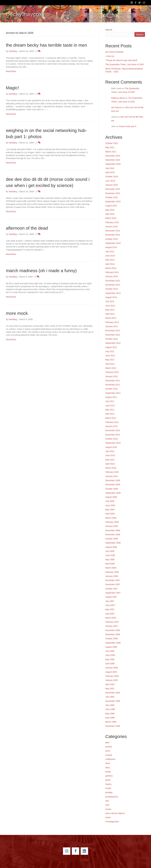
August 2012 (111, 347)
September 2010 (113, 443)
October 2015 (112, 197)
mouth (108, 788)
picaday (109, 792)
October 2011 (112, 389)
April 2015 (110, 214)
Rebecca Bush (118, 98)
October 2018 (112, 177)
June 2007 (110, 605)
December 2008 (113, 530)
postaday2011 (112, 797)
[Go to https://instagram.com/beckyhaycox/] (67, 851)
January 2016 (112, 185)
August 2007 (111, 597)
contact (139, 14)
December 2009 (113, 480)
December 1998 (113, 726)
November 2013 (113, 285)
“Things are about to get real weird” (121, 60)
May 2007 (110, 609)
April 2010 (110, 464)
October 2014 (112, 239)
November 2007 (113, 584)
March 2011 (111, 418)
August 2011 (111, 397)
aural (108, 751)
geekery (109, 776)
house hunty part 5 (128, 126)
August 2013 (111, 297)
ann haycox (116, 107)
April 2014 (110, 264)
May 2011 (110, 410)
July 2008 (110, 551)
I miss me (110, 56)
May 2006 (110, 659)
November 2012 (113, 335)
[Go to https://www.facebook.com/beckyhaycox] (75, 851)
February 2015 (112, 222)
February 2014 (112, 272)
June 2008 (110, 555)
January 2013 (112, 326)
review (108, 809)
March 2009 (111, 518)
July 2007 (110, 601)
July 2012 (110, 351)
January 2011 (112, 426)
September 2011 (113, 393)
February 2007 (112, 622)
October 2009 (112, 489)
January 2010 (112, 476)
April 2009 (110, 514)
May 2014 (110, 260)
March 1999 (111, 722)
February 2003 (112, 676)
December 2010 (113, 430)
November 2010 (113, 435)
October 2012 (112, 339)
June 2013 (110, 306)
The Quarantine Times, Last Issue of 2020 (125, 64)
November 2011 (113, 385)
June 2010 (110, 455)
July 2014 (110, 252)
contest (109, 755)
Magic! (12, 88)
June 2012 (110, 356)
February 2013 (112, 322)
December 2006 (113, 630)
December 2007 (113, 580)
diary (107, 768)
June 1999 (110, 709)
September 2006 (113, 643)
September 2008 (113, 543)
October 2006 (112, 639)
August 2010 (111, 447)
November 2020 (113, 160)
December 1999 (113, 701)
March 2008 (111, 568)
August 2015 (111, 206)
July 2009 (110, 501)
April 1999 (110, 718)
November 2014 (113, 235)
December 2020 (113, 156)
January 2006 (112, 668)
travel (108, 817)
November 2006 (113, 634)
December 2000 (113, 693)
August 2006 (111, 647)
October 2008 (112, 539)
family (108, 772)
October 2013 (112, 289)
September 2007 (113, 593)
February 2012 (112, 372)
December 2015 (113, 189)
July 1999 (110, 705)
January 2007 (112, 626)
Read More (11, 71)
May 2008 (110, 560)
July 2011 (110, 401)
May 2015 (110, 210)
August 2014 (111, 247)
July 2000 (110, 697)
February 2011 (112, 422)
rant (107, 801)
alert (107, 743)
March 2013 (111, 318)
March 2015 (111, 218)
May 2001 (110, 689)
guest (108, 780)
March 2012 (111, 368)
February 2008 (112, 572)
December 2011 (113, 381)
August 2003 (111, 672)
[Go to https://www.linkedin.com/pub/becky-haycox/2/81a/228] (84, 851)
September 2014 (113, 243)
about (121, 14)
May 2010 (110, 460)
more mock (17, 313)
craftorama (110, 759)
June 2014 (110, 256)
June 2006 (110, 655)
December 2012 (113, 331)
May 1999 (110, 714)
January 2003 (112, 680)
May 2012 (110, 360)
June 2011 (110, 406)
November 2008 (113, 535)
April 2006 (110, 664)
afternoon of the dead (27, 228)
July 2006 (110, 651)
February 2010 (112, 472)
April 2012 (110, 364)
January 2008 (112, 576)
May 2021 (110, 147)
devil (107, 763)
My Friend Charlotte (114, 52)
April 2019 (110, 172)
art (130, 14)
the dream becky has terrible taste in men (46, 45)
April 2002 (110, 684)
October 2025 (112, 143)
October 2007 (112, 589)
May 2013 (110, 310)
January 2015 (112, 227)
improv (108, 784)
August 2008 (111, 547)
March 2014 (111, 268)
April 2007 (110, 614)
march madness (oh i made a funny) (41, 271)
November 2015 (113, 193)
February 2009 (112, 522)
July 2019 (110, 168)
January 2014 (112, 276)
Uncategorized (112, 822)
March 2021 (111, 152)
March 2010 (111, 468)
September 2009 (113, 493)
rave (107, 805)
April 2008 (110, 564)
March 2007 (111, 618)
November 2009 (113, 485)
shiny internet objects (115, 813)
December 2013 (113, 281)
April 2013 (110, 314)
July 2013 (110, 301)
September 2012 (113, 343)
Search (109, 30)
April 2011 (110, 414)
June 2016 (110, 181)
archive (109, 747)
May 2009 (110, 510)
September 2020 (113, 164)
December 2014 (113, 231)
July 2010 (110, 451)
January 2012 (112, 376)
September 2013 (113, 293)
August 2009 (111, 497)
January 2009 (112, 526)
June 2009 (110, 505)
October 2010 (112, 439)
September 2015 (113, 202)
